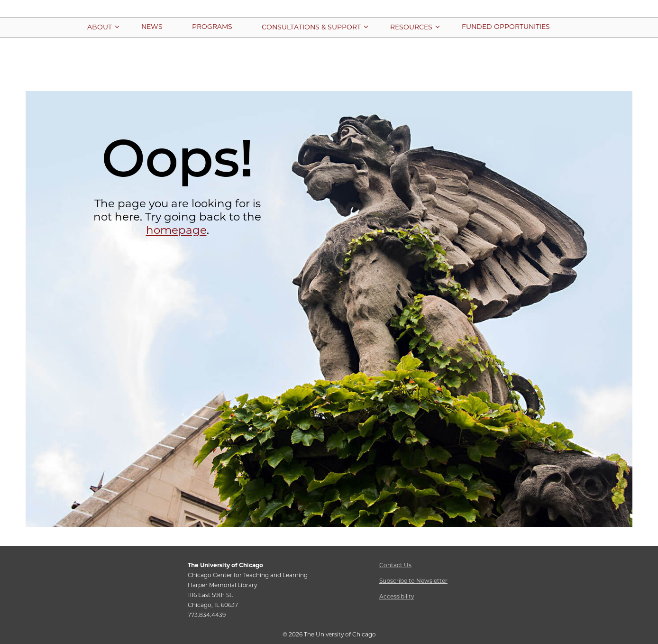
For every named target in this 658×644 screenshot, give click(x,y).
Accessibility (397, 596)
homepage (176, 230)
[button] (597, 29)
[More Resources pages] (411, 27)
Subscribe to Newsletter (413, 581)
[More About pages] (100, 27)
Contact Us (395, 565)
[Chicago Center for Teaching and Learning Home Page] (329, 13)
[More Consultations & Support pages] (311, 27)
